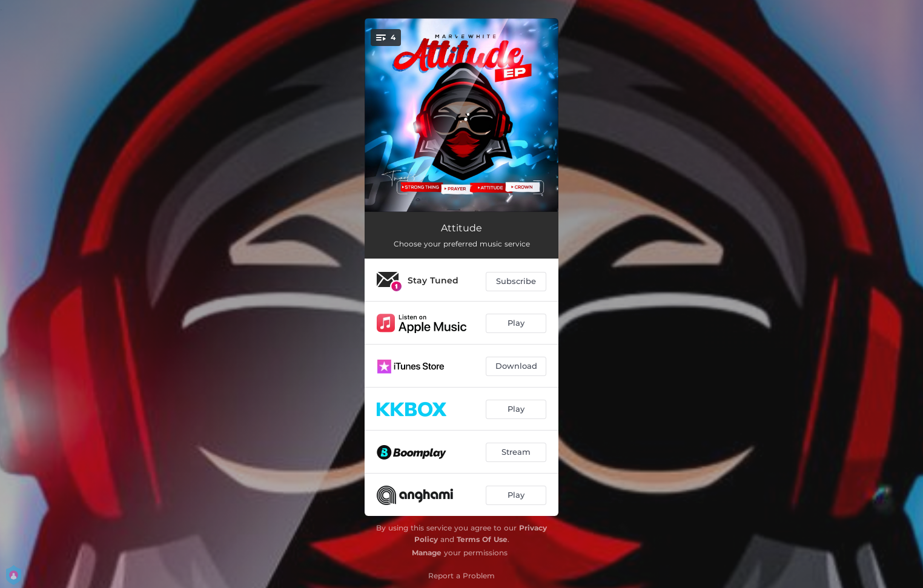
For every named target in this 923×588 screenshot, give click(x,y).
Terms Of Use (482, 539)
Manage (427, 553)
